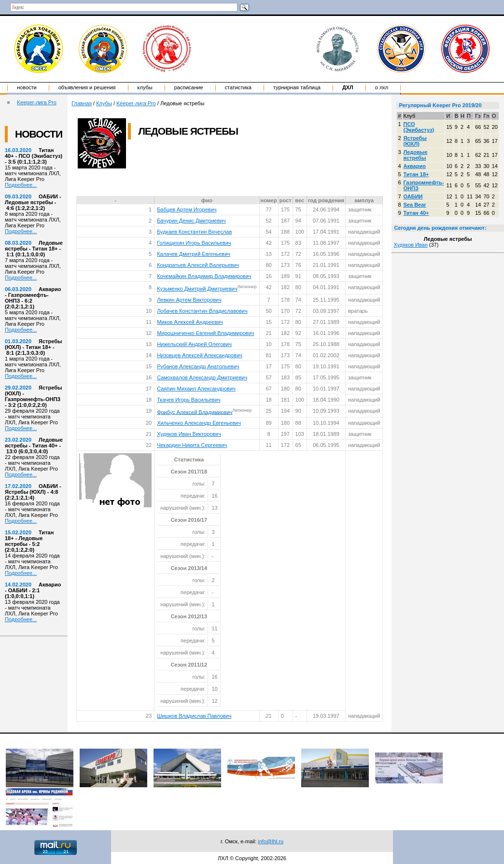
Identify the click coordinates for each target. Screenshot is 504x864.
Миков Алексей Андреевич (190, 322)
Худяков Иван (410, 245)
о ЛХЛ (382, 87)
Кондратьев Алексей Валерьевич (198, 265)
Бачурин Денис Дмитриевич (191, 221)
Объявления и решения (87, 87)
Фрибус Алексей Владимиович (195, 412)
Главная (82, 103)
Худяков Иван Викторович (189, 434)
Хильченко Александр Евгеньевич (199, 423)
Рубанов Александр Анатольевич (198, 366)
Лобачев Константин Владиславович (202, 311)
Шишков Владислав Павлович (194, 716)
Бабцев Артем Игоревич (187, 209)
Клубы (145, 87)
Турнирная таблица (297, 87)
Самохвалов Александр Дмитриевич (202, 377)
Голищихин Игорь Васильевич (194, 243)
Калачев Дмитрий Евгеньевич (194, 254)
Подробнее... (21, 185)
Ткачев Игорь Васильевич (189, 400)
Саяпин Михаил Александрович (196, 389)
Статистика (238, 87)
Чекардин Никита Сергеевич (192, 445)
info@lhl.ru (271, 841)
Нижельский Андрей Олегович (194, 344)
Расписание (189, 87)
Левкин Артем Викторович (189, 300)
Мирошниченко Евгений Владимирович (205, 333)
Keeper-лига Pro (37, 102)
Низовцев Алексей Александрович (200, 355)
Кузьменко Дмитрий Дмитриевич (197, 289)
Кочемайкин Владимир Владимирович (204, 276)
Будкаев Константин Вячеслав (194, 232)
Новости (27, 87)
